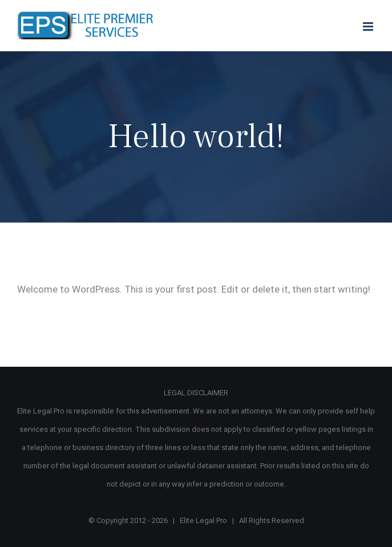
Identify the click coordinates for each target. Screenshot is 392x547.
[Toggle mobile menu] (369, 27)
